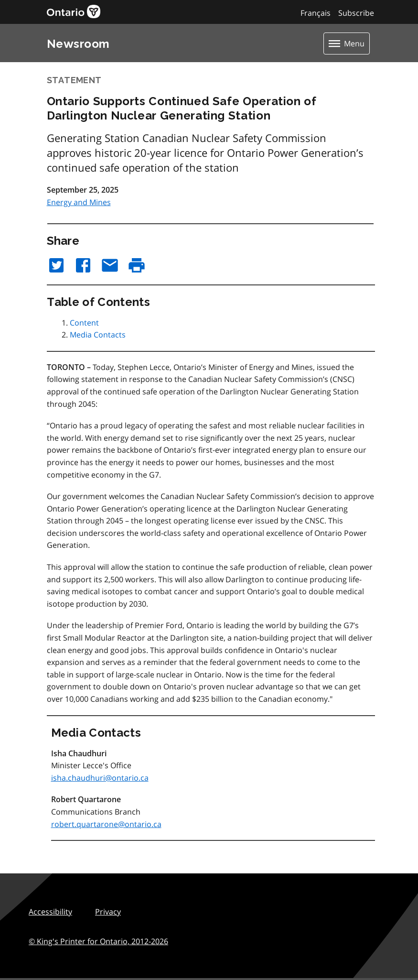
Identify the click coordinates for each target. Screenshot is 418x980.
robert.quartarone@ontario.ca (106, 824)
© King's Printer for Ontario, (98, 941)
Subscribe (356, 13)
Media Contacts (98, 335)
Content (84, 323)
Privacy (108, 912)
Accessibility (50, 912)
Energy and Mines (79, 202)
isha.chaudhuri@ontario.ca (100, 778)
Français (316, 13)
